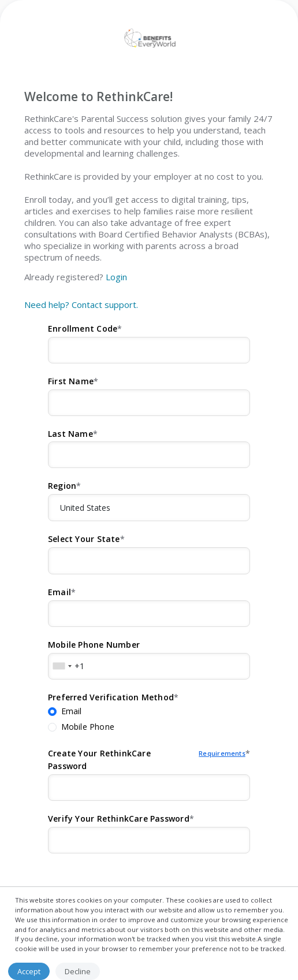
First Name (71, 381)
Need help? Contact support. (81, 305)
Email (59, 592)
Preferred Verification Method (111, 697)
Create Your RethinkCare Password (147, 760)
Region (62, 486)
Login (116, 277)
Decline (78, 971)
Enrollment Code (83, 328)
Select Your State (84, 539)
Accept (29, 971)
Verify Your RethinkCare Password (119, 818)
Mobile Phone (88, 727)
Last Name (70, 434)
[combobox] (62, 666)
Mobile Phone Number (94, 645)
